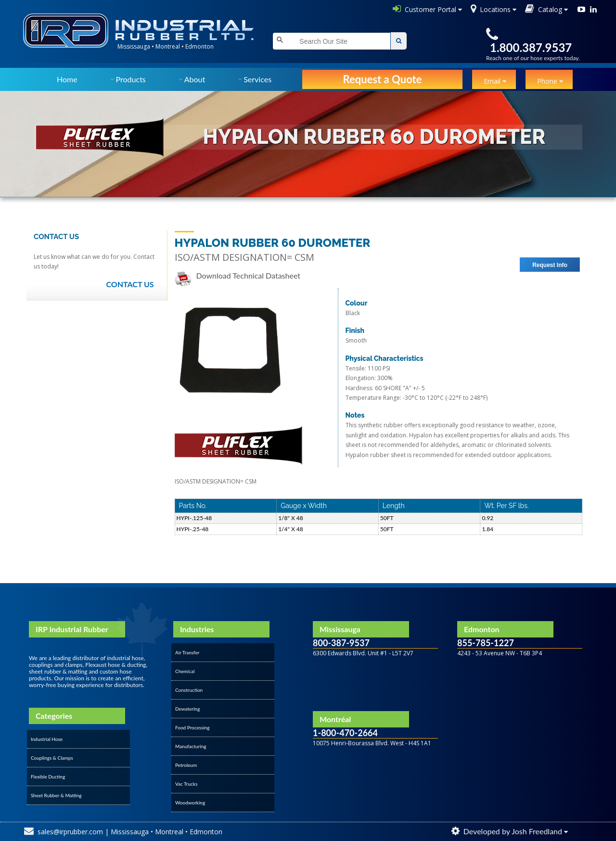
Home (67, 79)
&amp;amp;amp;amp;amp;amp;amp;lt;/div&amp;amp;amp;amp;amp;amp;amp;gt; (375, 765)
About (195, 79)
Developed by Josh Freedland (513, 831)
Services (257, 79)
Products (131, 79)
